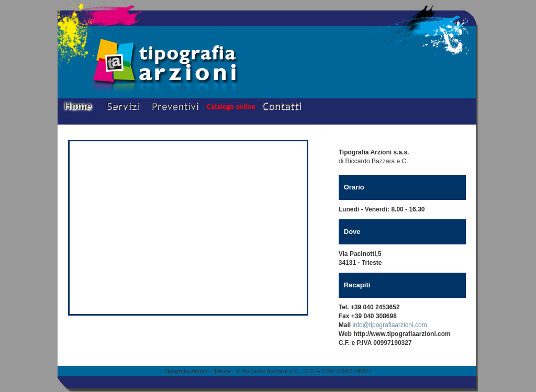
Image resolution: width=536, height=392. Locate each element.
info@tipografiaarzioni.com (389, 325)
